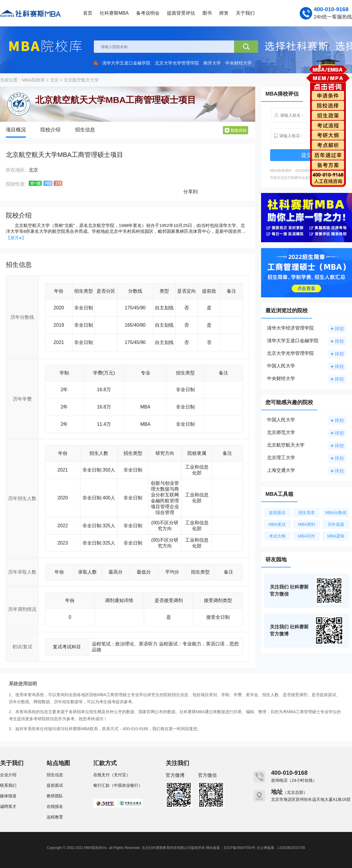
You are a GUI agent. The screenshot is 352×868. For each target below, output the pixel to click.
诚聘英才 (8, 806)
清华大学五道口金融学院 (126, 63)
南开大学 (212, 63)
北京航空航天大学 (81, 80)
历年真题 (336, 524)
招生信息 (85, 130)
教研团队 (55, 796)
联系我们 (8, 785)
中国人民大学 (281, 366)
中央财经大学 (238, 63)
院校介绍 (50, 130)
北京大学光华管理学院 (177, 63)
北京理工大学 (281, 458)
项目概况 (16, 130)
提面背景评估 (181, 13)
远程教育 (55, 817)
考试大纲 (277, 536)
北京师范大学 (281, 432)
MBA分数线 (336, 513)
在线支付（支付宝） (112, 775)
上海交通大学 (281, 470)
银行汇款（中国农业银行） (118, 785)
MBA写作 (307, 536)
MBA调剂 (307, 524)
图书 (207, 13)
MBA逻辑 (336, 536)
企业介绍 (8, 775)
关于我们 (245, 13)
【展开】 (16, 238)
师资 (224, 13)
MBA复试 (277, 524)
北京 (54, 80)
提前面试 (277, 513)
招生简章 (307, 513)
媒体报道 (8, 796)
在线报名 (55, 806)
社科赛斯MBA (114, 13)
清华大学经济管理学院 (290, 328)
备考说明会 (148, 13)
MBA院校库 (33, 80)
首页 (88, 13)
